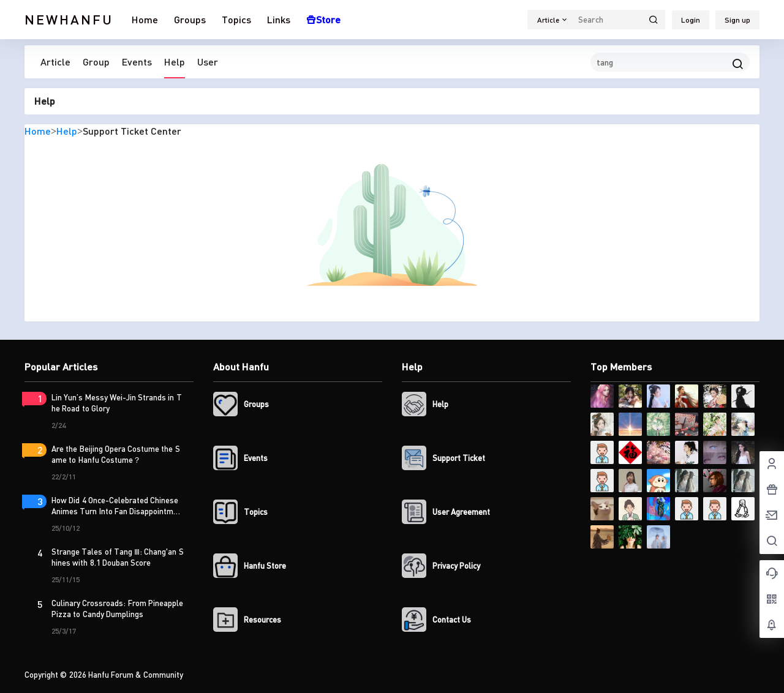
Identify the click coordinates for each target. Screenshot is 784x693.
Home (145, 19)
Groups (190, 19)
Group (96, 62)
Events (137, 62)
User (208, 62)
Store (323, 19)
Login (691, 20)
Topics (236, 19)
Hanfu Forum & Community (135, 675)
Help (175, 62)
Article (55, 62)
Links (279, 19)
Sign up (737, 20)
